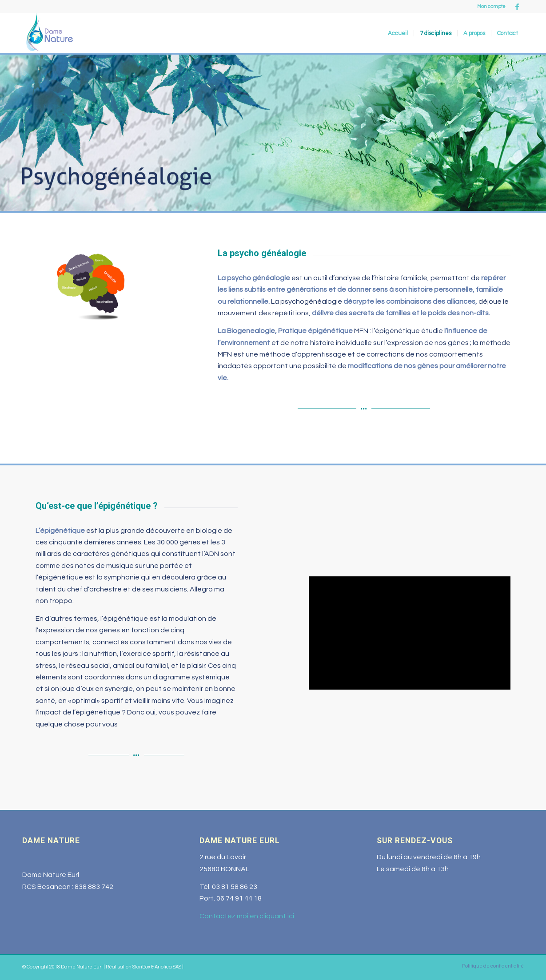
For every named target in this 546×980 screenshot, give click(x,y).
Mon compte (491, 6)
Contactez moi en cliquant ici (247, 916)
